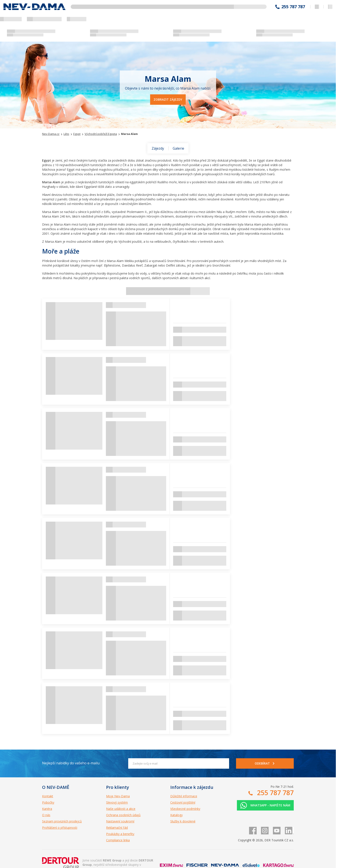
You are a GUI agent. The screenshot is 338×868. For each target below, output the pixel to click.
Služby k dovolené (183, 821)
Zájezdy (158, 148)
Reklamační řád (117, 828)
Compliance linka (118, 840)
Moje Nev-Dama (118, 796)
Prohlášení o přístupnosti (60, 828)
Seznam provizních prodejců (62, 821)
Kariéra (47, 809)
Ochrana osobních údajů (123, 815)
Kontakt (48, 796)
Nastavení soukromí (120, 821)
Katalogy (176, 815)
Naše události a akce (121, 809)
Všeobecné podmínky (185, 809)
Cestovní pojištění (183, 802)
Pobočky (48, 802)
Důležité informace (184, 796)
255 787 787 (293, 7)
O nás (46, 815)
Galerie (178, 148)
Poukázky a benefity (120, 834)
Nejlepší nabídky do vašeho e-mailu (71, 763)
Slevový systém (117, 802)
